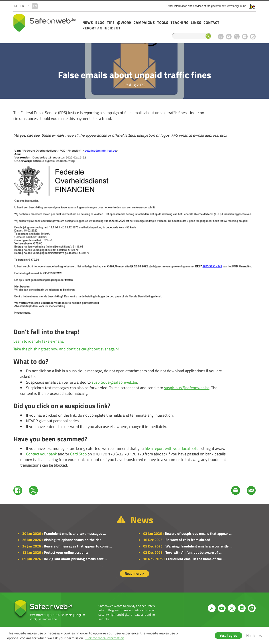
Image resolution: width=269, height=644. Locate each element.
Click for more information (104, 638)
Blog (100, 23)
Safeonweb (45, 23)
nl (16, 6)
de (29, 6)
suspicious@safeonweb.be (114, 382)
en (35, 6)
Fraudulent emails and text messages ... (75, 533)
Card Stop (78, 454)
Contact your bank (42, 454)
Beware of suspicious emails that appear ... (198, 533)
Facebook (245, 37)
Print (236, 490)
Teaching (180, 23)
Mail (251, 490)
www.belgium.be (236, 6)
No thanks (254, 636)
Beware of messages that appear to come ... (78, 546)
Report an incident (101, 28)
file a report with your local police (173, 448)
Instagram (253, 37)
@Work (124, 23)
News (88, 23)
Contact (211, 23)
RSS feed (221, 37)
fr (22, 6)
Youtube (229, 37)
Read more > (134, 573)
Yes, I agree (228, 635)
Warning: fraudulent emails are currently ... (199, 546)
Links (196, 23)
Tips (111, 23)
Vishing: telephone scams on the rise (73, 540)
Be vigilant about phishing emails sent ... (75, 559)
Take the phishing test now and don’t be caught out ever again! (66, 349)
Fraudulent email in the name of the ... (196, 559)
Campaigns (144, 23)
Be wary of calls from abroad (188, 540)
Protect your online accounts (66, 552)
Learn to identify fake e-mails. (39, 341)
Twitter (33, 490)
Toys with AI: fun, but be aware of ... (194, 552)
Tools (163, 23)
